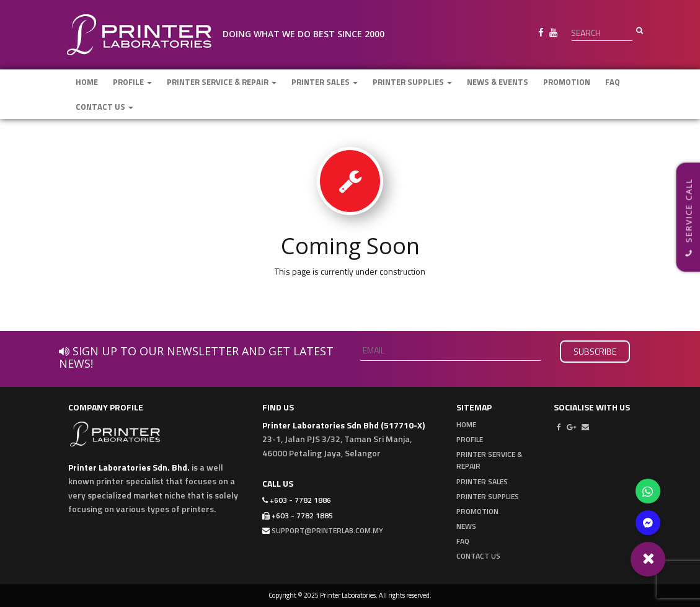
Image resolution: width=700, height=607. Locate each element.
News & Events (498, 82)
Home (87, 82)
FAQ (613, 82)
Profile (132, 82)
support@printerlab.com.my (327, 530)
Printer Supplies (412, 82)
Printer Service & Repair (222, 82)
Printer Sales (325, 82)
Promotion (567, 82)
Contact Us (104, 107)
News (466, 526)
